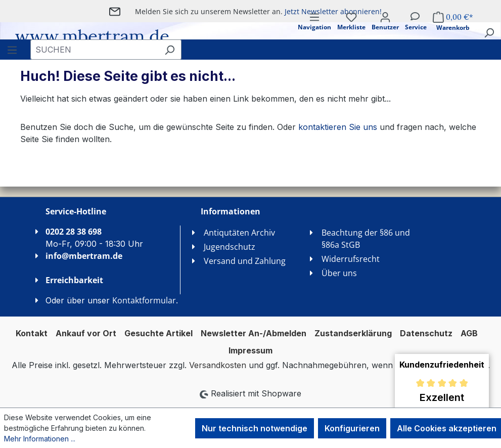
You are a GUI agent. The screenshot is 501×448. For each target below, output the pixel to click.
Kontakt (32, 333)
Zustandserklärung (353, 333)
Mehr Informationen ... (40, 439)
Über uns (339, 273)
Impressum (251, 350)
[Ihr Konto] (385, 30)
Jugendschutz (230, 247)
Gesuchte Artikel (158, 333)
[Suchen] (489, 32)
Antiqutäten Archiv (239, 233)
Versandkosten (218, 365)
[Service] (416, 30)
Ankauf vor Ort (86, 333)
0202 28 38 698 (74, 232)
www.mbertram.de (92, 36)
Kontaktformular (144, 300)
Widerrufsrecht (351, 259)
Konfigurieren (352, 428)
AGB (469, 333)
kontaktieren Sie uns (338, 127)
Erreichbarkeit (74, 280)
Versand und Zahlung (245, 261)
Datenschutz (426, 333)
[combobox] (94, 50)
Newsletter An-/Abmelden (254, 333)
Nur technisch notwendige (255, 428)
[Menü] (314, 30)
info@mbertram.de (84, 256)
